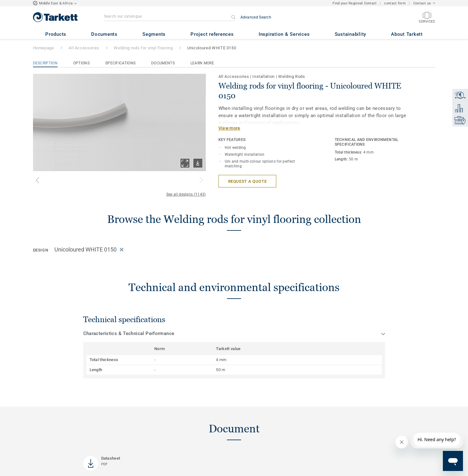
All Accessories (84, 48)
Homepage (44, 48)
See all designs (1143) (186, 194)
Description (45, 63)
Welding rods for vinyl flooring (143, 48)
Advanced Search (256, 17)
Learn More (202, 63)
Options (81, 63)
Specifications (120, 63)
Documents (163, 63)
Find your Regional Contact (355, 3)
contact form (395, 3)
